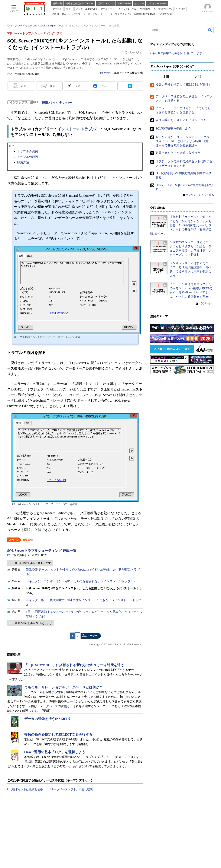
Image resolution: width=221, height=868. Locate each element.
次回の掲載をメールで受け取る (29, 555)
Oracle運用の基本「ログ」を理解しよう (55, 752)
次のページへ (90, 636)
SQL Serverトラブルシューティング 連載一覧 (42, 551)
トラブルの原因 (27, 157)
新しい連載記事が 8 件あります (33, 563)
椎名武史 (106, 73)
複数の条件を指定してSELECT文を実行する (58, 735)
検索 (210, 30)
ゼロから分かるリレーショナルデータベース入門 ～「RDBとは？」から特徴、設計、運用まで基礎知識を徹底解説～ (184, 141)
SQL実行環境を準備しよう (173, 129)
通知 (52, 86)
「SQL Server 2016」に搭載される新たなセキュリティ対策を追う (74, 665)
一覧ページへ (206, 303)
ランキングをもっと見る (200, 195)
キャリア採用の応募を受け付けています (177, 53)
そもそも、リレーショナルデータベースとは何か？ (64, 687)
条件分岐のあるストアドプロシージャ (181, 120)
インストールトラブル (77, 129)
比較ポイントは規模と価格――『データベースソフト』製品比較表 (51, 789)
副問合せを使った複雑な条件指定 (178, 153)
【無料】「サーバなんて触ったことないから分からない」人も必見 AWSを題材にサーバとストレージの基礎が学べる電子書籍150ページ (181, 225)
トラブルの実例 (27, 151)
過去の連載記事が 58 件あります (33, 623)
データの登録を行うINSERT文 (48, 719)
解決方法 (23, 162)
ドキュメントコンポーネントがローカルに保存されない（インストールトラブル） (81, 581)
